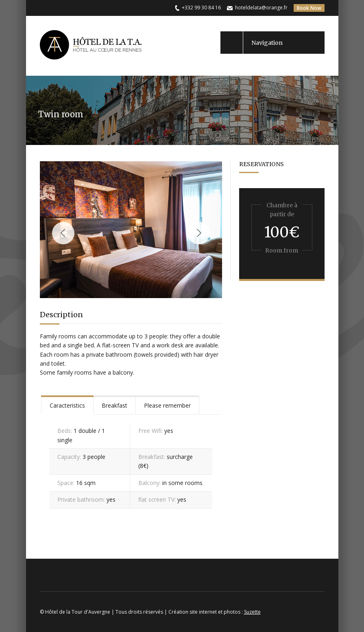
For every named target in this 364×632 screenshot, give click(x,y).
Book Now (309, 8)
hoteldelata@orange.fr (261, 8)
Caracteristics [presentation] (67, 405)
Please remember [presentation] (167, 405)
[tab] (67, 405)
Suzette (252, 612)
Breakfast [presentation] (114, 405)
